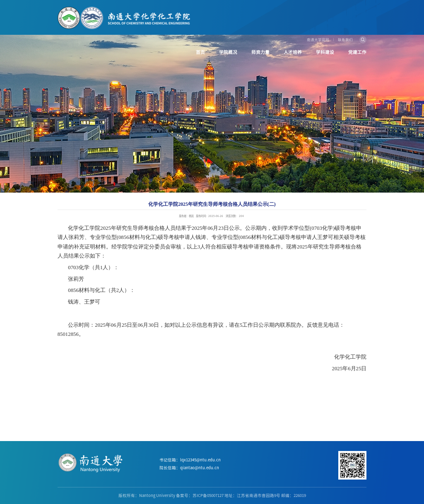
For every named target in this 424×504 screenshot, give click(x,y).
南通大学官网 (318, 40)
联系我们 (345, 40)
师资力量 (260, 52)
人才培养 (293, 52)
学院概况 (228, 52)
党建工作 (357, 52)
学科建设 (325, 52)
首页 (200, 52)
